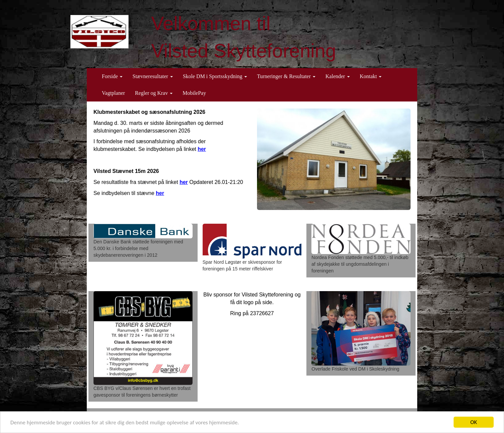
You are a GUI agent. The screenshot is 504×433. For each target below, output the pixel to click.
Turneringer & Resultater (286, 76)
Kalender (338, 76)
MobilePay (194, 93)
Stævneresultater (153, 76)
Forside (112, 76)
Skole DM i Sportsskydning (215, 76)
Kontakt (371, 76)
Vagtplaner (113, 93)
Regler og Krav (154, 93)
